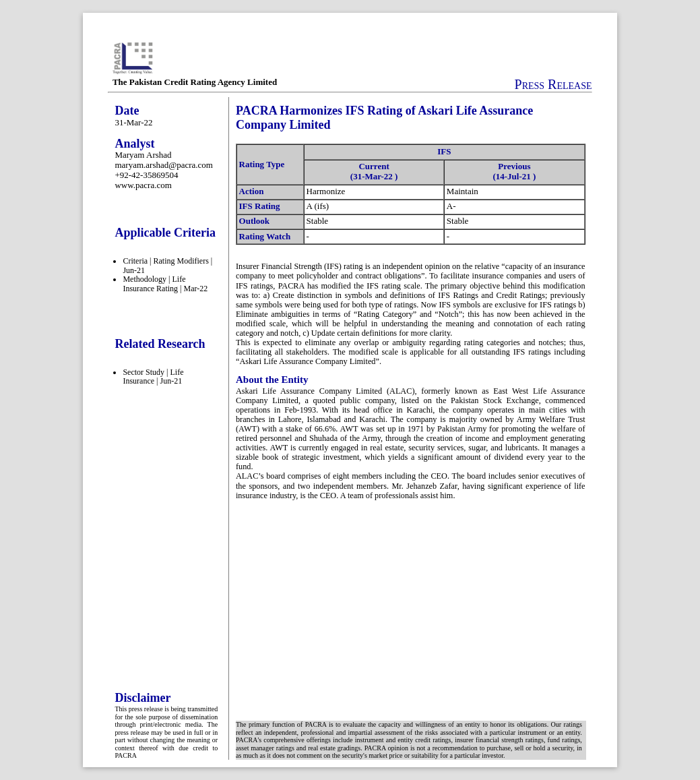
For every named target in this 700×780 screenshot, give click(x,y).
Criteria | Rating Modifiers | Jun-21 (167, 266)
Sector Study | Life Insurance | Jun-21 (153, 377)
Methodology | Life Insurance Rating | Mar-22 (165, 284)
